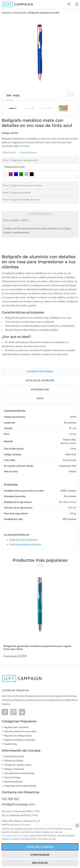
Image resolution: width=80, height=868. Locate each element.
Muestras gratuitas (13, 781)
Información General (40, 372)
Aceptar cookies (40, 847)
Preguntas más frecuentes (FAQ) (20, 786)
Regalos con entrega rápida (18, 736)
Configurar (40, 855)
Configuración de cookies (16, 835)
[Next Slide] (72, 95)
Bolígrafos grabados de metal (44, 13)
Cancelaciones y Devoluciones (19, 773)
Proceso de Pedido (14, 760)
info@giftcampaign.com (18, 804)
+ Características (28, 152)
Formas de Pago (12, 777)
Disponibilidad (40, 390)
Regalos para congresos (16, 727)
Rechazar (40, 863)
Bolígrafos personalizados (14, 13)
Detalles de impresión (40, 380)
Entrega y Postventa (14, 769)
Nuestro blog (11, 744)
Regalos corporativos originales (20, 740)
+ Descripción (9, 152)
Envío (40, 398)
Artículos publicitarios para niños (20, 731)
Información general (14, 756)
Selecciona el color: (14, 167)
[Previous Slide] (69, 95)
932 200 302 (10, 799)
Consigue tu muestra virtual (18, 765)
